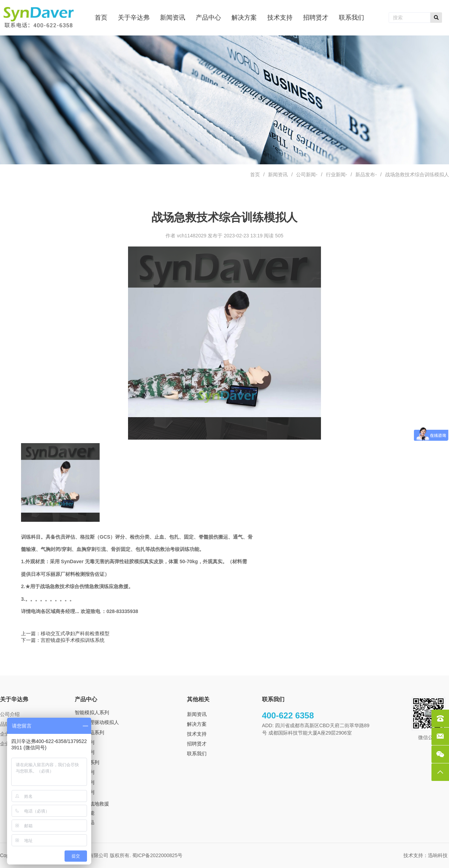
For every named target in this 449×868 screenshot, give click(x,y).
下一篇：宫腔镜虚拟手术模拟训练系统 (63, 640)
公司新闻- (307, 175)
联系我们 (197, 754)
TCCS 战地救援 (92, 804)
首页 (255, 175)
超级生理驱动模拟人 (97, 722)
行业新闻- (337, 175)
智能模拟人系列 (92, 712)
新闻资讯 (278, 175)
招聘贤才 (197, 744)
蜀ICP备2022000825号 (158, 855)
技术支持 (197, 734)
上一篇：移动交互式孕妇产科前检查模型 (65, 633)
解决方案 (197, 724)
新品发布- (366, 175)
